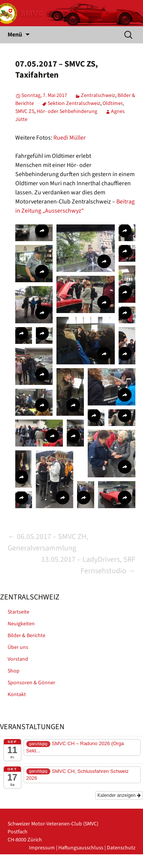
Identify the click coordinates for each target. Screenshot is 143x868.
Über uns (18, 647)
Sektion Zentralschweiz (74, 103)
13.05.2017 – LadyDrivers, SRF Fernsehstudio (88, 565)
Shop (14, 671)
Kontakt (17, 695)
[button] (34, 233)
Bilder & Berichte (27, 636)
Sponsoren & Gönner (31, 683)
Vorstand (18, 659)
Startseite (18, 612)
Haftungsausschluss (81, 848)
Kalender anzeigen (119, 795)
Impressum (42, 848)
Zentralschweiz (98, 95)
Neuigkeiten (21, 624)
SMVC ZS (25, 111)
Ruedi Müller (70, 138)
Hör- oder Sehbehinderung (67, 111)
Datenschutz (121, 848)
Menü (15, 35)
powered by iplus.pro (111, 864)
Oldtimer (112, 103)
